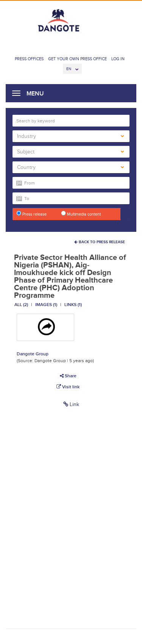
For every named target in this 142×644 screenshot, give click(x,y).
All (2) (21, 305)
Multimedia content (81, 213)
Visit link (68, 387)
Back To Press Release (100, 242)
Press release (31, 213)
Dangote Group (33, 354)
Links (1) (73, 305)
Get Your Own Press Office (77, 59)
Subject (70, 152)
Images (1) (46, 305)
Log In (118, 59)
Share (68, 376)
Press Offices (29, 59)
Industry (70, 136)
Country (70, 167)
